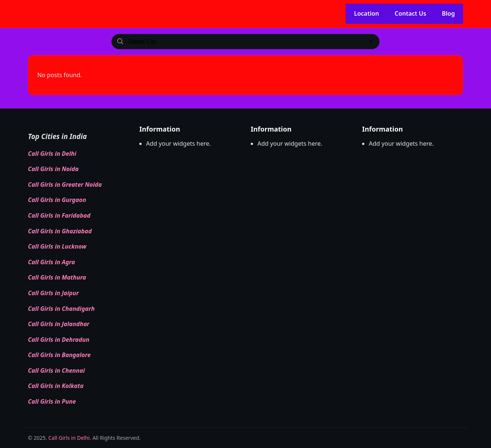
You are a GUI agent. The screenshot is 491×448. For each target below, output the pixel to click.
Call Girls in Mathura (57, 277)
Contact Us (410, 13)
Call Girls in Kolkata (56, 386)
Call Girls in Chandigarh (61, 309)
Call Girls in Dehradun (59, 340)
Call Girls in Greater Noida (65, 184)
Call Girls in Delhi (52, 154)
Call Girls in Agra (51, 262)
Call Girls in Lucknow (57, 246)
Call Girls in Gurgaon (57, 200)
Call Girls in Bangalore (59, 355)
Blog (448, 13)
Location (366, 13)
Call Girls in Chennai (56, 370)
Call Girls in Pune (52, 401)
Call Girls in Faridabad (59, 215)
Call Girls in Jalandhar (59, 324)
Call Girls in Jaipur (53, 293)
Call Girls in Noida (53, 169)
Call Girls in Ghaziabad (60, 231)
